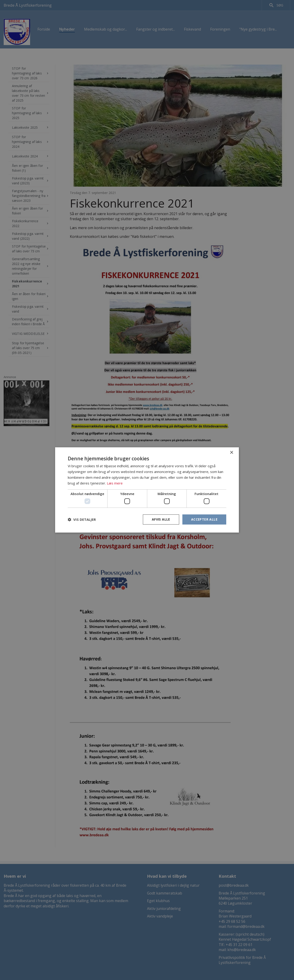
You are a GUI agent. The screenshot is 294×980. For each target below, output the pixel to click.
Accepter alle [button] (204, 519)
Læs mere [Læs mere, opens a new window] (115, 483)
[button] (82, 519)
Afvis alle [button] (161, 519)
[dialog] (147, 490)
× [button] (231, 453)
